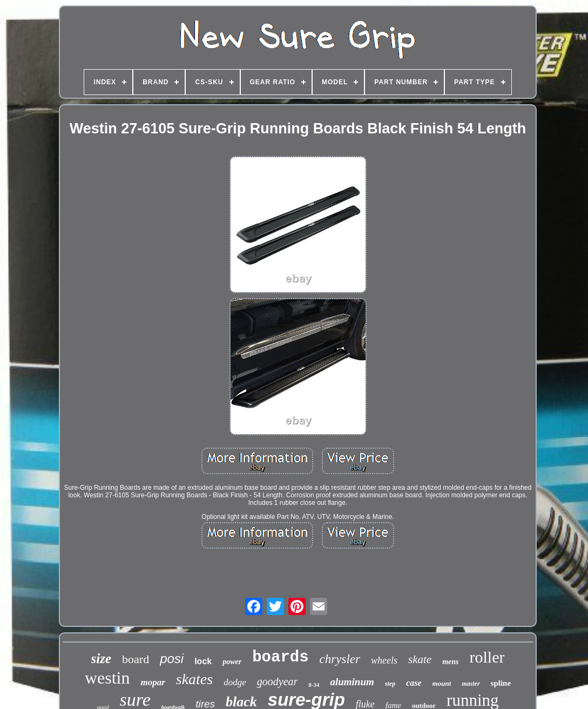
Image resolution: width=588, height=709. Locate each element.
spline (501, 683)
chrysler (340, 659)
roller (487, 657)
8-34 (314, 685)
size (102, 659)
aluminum (352, 682)
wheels (384, 660)
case (414, 683)
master (471, 684)
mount (442, 683)
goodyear (278, 681)
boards (280, 657)
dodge (235, 682)
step (390, 684)
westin (107, 678)
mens (450, 662)
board (136, 659)
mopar (153, 682)
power (232, 662)
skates (194, 679)
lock (203, 661)
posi (172, 659)
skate (420, 659)
